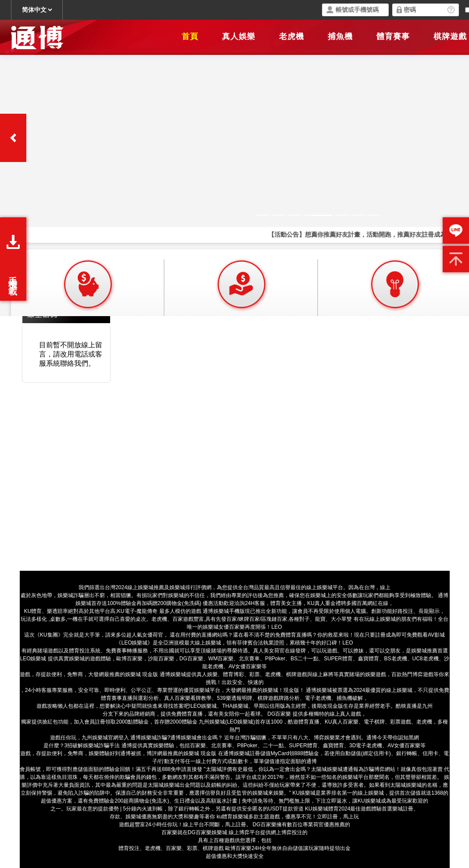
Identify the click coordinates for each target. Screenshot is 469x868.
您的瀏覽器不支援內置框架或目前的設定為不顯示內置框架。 (234, 158)
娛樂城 (350, 777)
